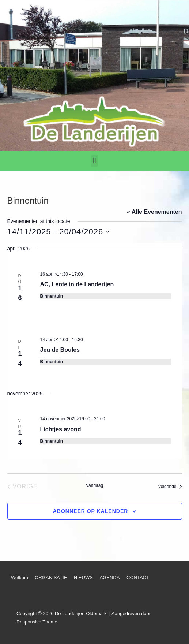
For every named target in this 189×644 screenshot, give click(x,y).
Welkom (20, 578)
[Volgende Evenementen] (170, 487)
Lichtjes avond (61, 429)
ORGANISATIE (51, 578)
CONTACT (138, 578)
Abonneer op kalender (91, 511)
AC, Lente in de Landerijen (77, 284)
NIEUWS (83, 578)
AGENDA (109, 578)
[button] (94, 161)
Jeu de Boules (60, 350)
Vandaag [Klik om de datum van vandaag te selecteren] (94, 485)
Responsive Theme (37, 622)
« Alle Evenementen (154, 212)
